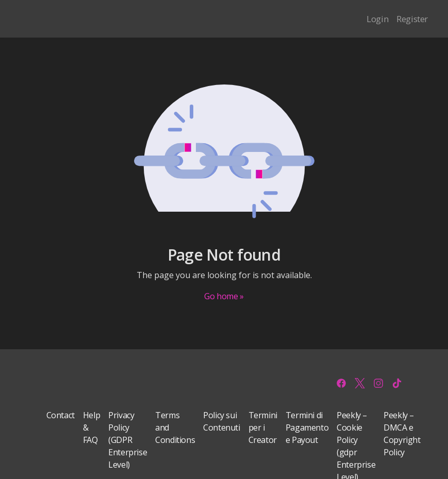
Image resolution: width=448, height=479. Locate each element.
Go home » (224, 296)
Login (377, 19)
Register (412, 19)
